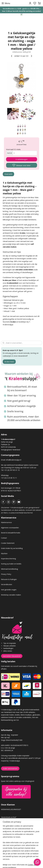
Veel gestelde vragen (9, 590)
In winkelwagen (21, 159)
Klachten (4, 553)
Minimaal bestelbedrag (9, 569)
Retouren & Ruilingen (9, 579)
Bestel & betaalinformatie (11, 533)
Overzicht (8, 174)
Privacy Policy (6, 574)
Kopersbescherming (8, 559)
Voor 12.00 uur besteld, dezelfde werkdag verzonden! (21, 11)
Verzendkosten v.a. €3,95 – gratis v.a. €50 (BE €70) (21, 9)
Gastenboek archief (8, 817)
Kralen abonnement (10, 769)
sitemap (30, 864)
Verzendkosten (7, 584)
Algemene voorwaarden (10, 528)
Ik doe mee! (9, 362)
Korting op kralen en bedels (11, 564)
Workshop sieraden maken (11, 595)
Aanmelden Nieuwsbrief (12, 656)
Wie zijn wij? (6, 737)
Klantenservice (6, 522)
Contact (4, 538)
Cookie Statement (8, 543)
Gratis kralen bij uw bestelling (12, 548)
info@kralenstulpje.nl (14, 460)
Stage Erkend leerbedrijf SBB (12, 740)
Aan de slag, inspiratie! (10, 735)
